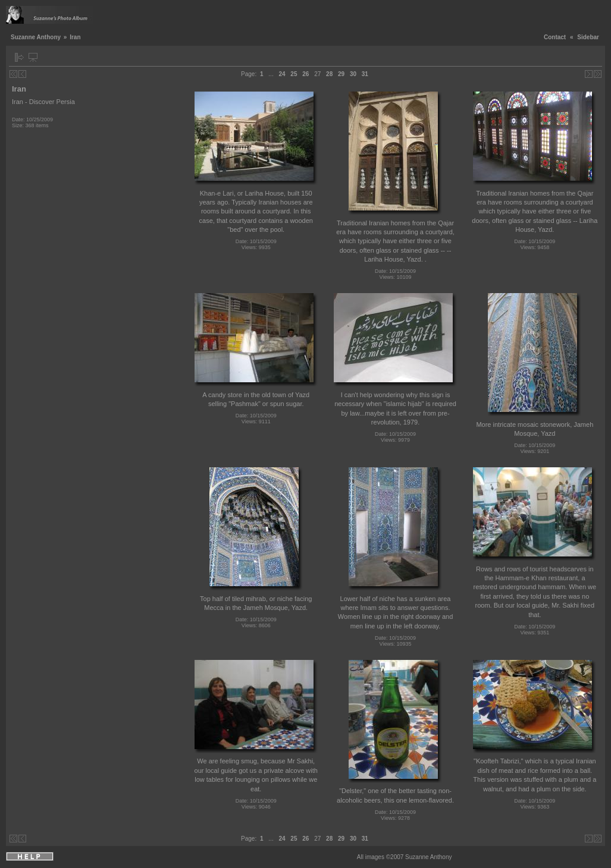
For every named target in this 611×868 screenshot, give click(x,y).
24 (282, 74)
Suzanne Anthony (36, 37)
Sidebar (588, 37)
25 (294, 74)
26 (305, 74)
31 (365, 74)
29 (341, 74)
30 (353, 74)
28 (329, 74)
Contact (555, 37)
